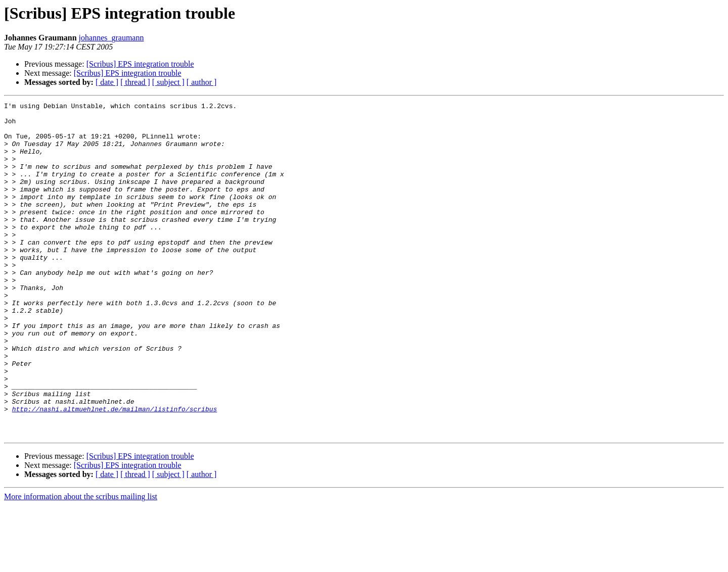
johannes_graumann (111, 38)
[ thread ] (135, 82)
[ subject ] (168, 82)
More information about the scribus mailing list (81, 563)
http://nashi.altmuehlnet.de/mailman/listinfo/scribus (115, 471)
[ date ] (107, 82)
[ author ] (202, 82)
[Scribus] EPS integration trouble (140, 64)
